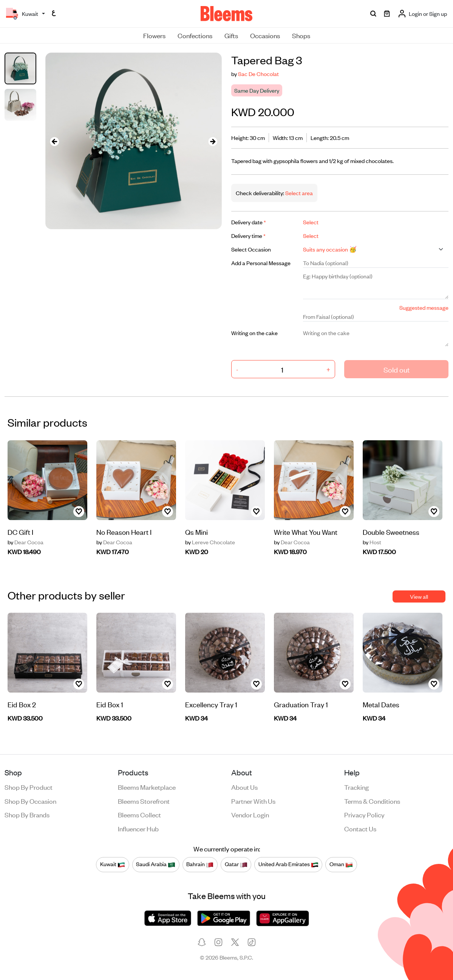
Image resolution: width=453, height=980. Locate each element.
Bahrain (200, 864)
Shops (301, 35)
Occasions (265, 35)
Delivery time (248, 235)
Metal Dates (381, 704)
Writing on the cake (254, 333)
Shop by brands (27, 814)
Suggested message (424, 307)
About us (244, 787)
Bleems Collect (139, 814)
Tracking (356, 787)
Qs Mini (196, 532)
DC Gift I (20, 532)
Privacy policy (364, 814)
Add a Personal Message (261, 263)
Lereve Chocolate (210, 542)
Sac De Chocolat (258, 74)
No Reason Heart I (124, 532)
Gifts (231, 35)
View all (419, 596)
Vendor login (250, 814)
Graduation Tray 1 (301, 704)
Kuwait (113, 864)
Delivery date (249, 222)
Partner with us (253, 801)
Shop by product (29, 787)
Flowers (154, 35)
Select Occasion (251, 249)
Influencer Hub (138, 828)
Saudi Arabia (156, 864)
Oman (341, 864)
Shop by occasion (30, 801)
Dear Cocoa (26, 542)
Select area (298, 193)
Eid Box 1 (110, 704)
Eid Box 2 (22, 704)
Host (372, 542)
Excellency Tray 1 (211, 704)
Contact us (360, 828)
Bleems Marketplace (147, 787)
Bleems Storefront (144, 801)
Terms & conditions (372, 801)
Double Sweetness (391, 532)
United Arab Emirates (288, 864)
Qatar (236, 864)
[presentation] (54, 141)
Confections (195, 35)
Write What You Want (306, 532)
